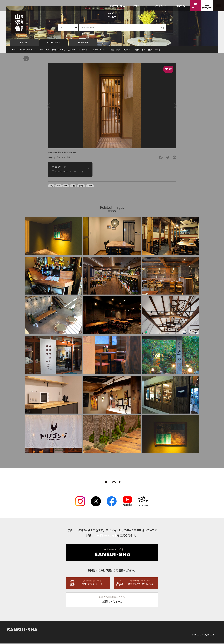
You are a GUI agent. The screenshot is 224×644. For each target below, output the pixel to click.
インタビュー (84, 51)
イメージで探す (54, 44)
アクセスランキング (28, 51)
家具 (144, 51)
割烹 (51, 187)
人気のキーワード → (90, 33)
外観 (118, 51)
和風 (66, 187)
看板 (137, 51)
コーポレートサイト (106, 537)
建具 (150, 51)
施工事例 (161, 6)
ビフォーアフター (100, 51)
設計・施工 (140, 6)
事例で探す (24, 44)
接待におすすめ (59, 51)
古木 (58, 187)
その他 (158, 51)
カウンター (128, 51)
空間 (68, 159)
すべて (14, 51)
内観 (112, 51)
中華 (41, 51)
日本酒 (90, 187)
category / (52, 159)
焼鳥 (47, 51)
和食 (73, 187)
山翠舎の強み (117, 6)
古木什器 (72, 51)
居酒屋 (81, 187)
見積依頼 (180, 6)
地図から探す (83, 44)
